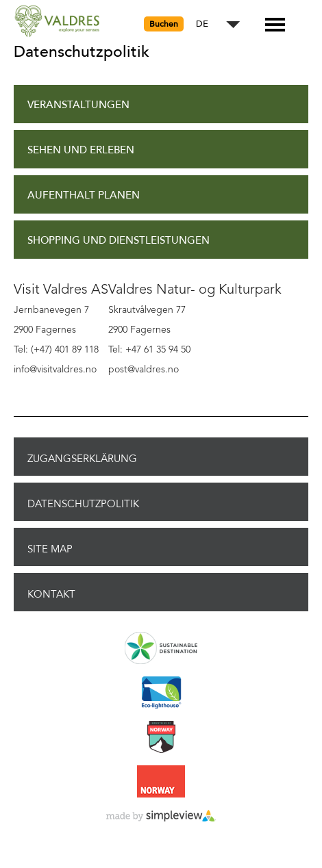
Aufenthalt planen (84, 195)
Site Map (50, 549)
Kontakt (51, 594)
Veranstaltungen (78, 105)
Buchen (164, 24)
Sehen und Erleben (81, 150)
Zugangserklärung (82, 459)
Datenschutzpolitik (83, 504)
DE (202, 24)
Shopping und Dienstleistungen (119, 241)
